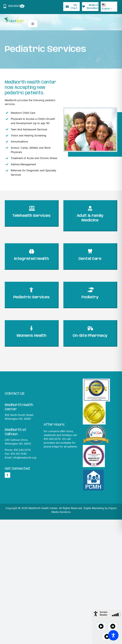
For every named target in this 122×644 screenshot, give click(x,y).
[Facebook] (7, 475)
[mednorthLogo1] (14, 19)
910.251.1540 (19, 454)
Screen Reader (104, 613)
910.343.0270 (22, 450)
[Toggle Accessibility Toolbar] (113, 635)
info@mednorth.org (25, 458)
